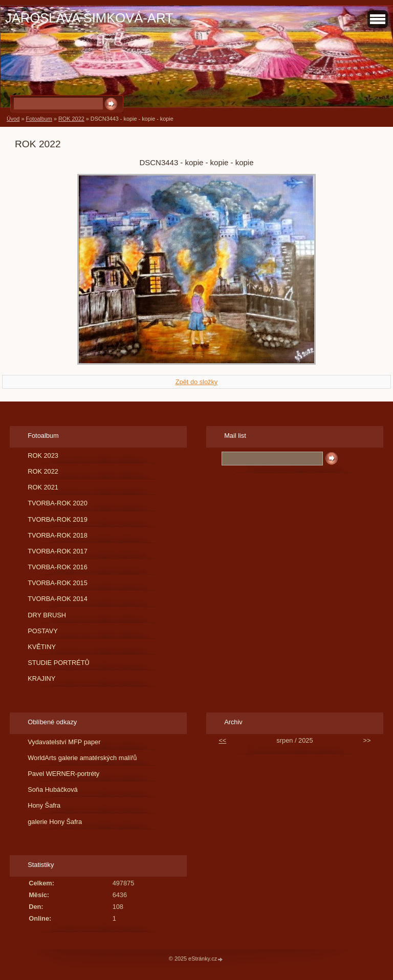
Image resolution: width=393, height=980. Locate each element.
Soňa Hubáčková (52, 789)
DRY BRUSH (47, 615)
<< (222, 740)
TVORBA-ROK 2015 (58, 583)
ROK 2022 (71, 119)
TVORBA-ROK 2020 (58, 503)
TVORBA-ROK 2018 (58, 535)
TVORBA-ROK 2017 (58, 551)
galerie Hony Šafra (55, 822)
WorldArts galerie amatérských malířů (82, 758)
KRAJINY (41, 678)
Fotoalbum (39, 119)
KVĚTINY (42, 647)
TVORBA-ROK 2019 (58, 519)
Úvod (13, 119)
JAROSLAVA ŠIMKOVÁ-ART (89, 18)
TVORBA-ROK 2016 (58, 567)
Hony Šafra (44, 805)
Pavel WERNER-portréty (63, 774)
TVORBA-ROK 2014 (58, 599)
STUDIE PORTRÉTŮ (59, 663)
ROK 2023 (43, 455)
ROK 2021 (43, 487)
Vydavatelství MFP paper (64, 742)
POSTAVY (43, 631)
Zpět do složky (197, 382)
